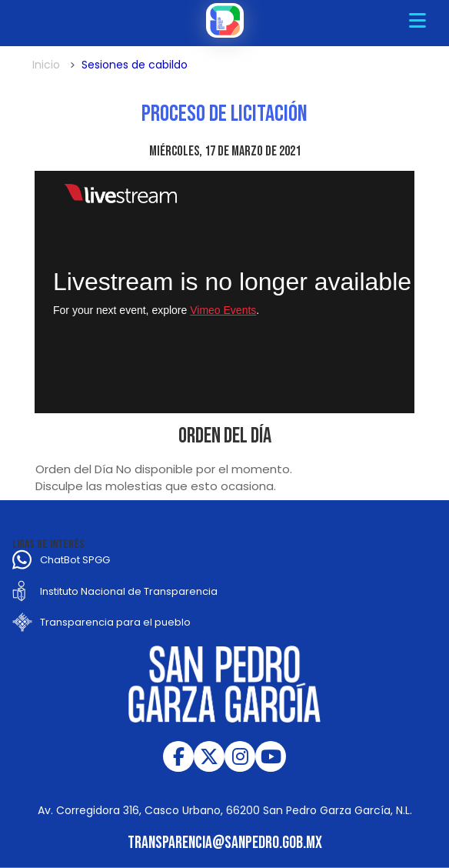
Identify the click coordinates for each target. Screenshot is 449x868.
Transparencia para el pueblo (115, 622)
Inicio (46, 65)
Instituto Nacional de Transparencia (129, 591)
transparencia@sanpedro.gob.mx (225, 843)
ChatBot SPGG (75, 560)
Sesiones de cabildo (135, 65)
